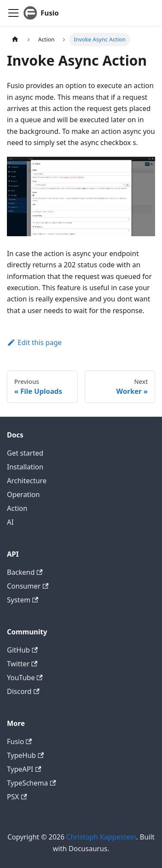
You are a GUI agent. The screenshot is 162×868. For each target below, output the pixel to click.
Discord (23, 691)
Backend (25, 572)
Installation (25, 467)
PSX (17, 797)
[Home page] (15, 40)
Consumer (28, 586)
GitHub (22, 650)
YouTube (25, 678)
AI (10, 522)
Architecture (27, 481)
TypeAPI (24, 769)
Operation (23, 494)
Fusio (19, 741)
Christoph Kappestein (101, 837)
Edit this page (34, 342)
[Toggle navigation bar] (13, 13)
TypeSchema (31, 783)
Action (17, 508)
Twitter (22, 664)
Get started (25, 453)
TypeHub (25, 755)
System (23, 600)
